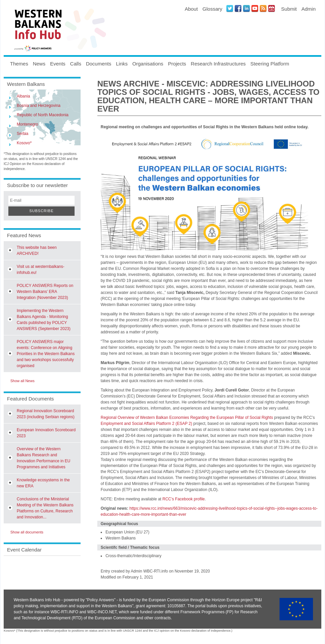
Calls (76, 64)
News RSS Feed (263, 8)
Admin (308, 9)
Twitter (230, 8)
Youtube (255, 8)
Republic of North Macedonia (43, 115)
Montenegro (27, 124)
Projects (177, 64)
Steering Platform (270, 64)
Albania (23, 96)
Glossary (212, 9)
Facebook (238, 8)
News (39, 64)
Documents (99, 64)
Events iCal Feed (272, 8)
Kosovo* (24, 143)
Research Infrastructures (218, 64)
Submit (289, 9)
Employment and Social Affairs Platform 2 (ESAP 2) (146, 424)
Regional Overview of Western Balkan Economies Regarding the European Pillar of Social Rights (187, 418)
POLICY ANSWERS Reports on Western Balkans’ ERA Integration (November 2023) (45, 292)
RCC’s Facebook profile (184, 499)
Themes (19, 64)
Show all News (22, 381)
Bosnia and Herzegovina (39, 106)
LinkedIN (246, 8)
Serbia (23, 134)
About (191, 9)
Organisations (148, 64)
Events (58, 64)
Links (122, 64)
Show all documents (27, 532)
